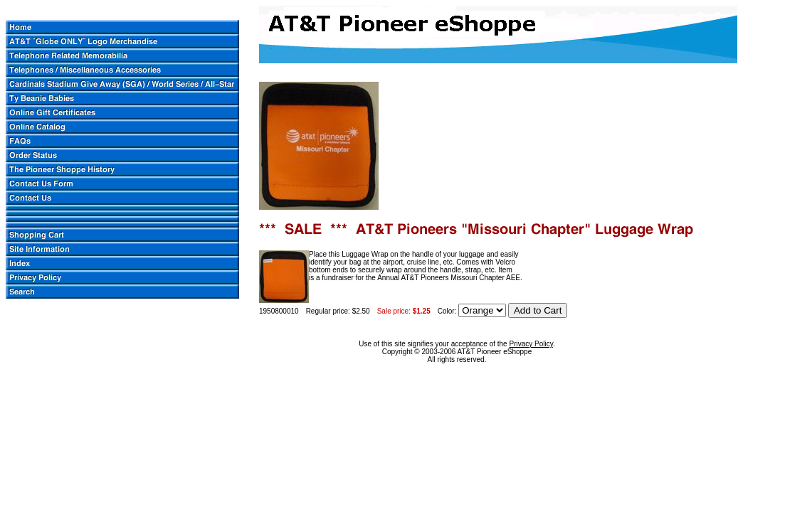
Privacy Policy (531, 344)
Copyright (397, 352)
